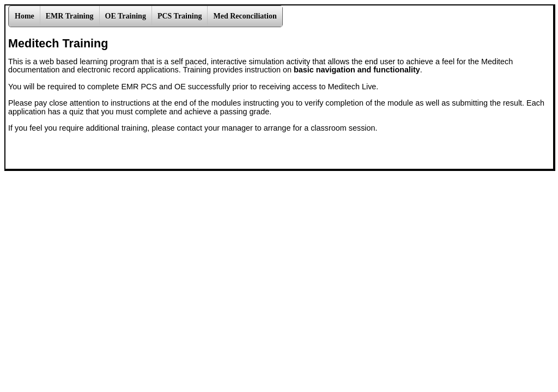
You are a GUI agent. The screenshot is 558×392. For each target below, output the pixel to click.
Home (25, 16)
